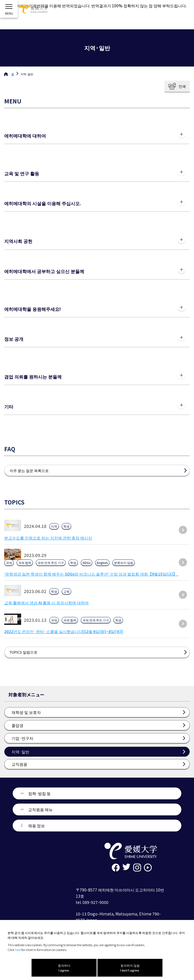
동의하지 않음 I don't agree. (130, 968)
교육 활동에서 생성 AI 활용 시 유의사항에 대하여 (46, 603)
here (18, 950)
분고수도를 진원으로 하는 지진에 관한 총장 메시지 (48, 538)
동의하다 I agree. (64, 968)
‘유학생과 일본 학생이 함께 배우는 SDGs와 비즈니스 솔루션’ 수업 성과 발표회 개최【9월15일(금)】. (91, 574)
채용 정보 (36, 826)
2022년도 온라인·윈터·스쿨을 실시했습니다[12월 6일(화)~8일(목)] (63, 631)
